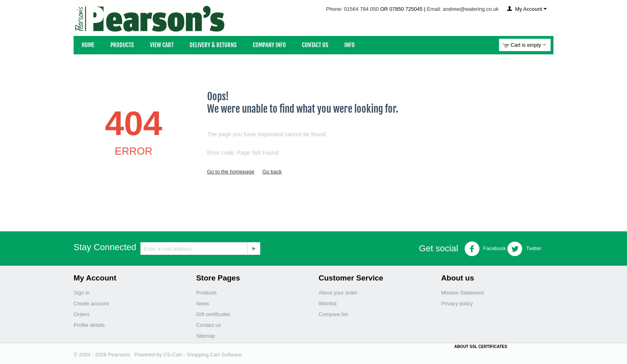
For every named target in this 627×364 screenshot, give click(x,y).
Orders (82, 314)
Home (88, 45)
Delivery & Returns (213, 45)
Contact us (208, 325)
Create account (91, 303)
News (203, 303)
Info (349, 45)
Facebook (485, 249)
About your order (338, 293)
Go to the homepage (231, 172)
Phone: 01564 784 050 (352, 9)
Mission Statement (462, 293)
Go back (272, 172)
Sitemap (206, 336)
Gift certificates (213, 314)
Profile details (89, 325)
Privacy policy (457, 303)
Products (122, 45)
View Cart (162, 45)
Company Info (269, 45)
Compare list (333, 314)
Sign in (82, 293)
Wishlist (328, 303)
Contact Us (315, 45)
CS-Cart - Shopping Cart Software (203, 355)
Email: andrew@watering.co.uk (463, 9)
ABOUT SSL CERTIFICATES (481, 347)
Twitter (524, 249)
